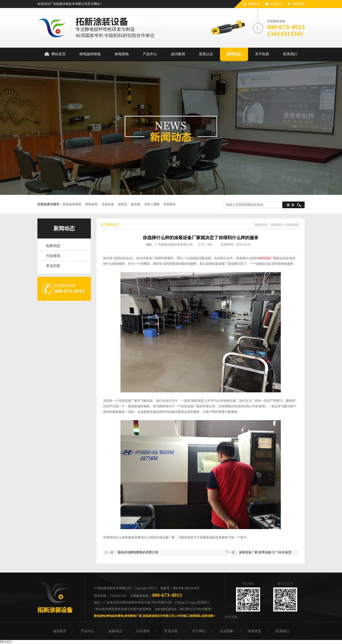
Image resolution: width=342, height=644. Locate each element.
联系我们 (282, 631)
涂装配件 (170, 204)
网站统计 (6, 642)
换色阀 (136, 204)
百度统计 (204, 602)
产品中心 (88, 631)
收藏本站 (254, 4)
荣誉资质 (254, 631)
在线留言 (276, 4)
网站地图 (298, 4)
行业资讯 (53, 256)
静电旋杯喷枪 (72, 204)
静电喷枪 (92, 204)
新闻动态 (64, 228)
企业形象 (227, 631)
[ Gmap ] (192, 602)
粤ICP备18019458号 (186, 588)
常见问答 (53, 266)
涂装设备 (108, 204)
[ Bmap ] (181, 602)
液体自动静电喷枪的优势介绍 (138, 552)
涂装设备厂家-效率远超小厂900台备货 (265, 552)
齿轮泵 (122, 204)
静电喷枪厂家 (133, 616)
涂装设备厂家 (267, 258)
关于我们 (199, 631)
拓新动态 (53, 246)
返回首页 (60, 631)
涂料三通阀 (152, 204)
